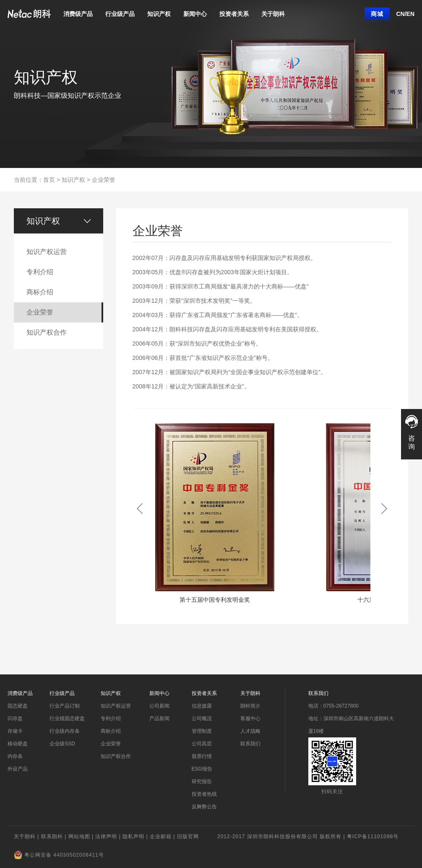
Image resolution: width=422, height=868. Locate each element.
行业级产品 (120, 14)
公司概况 (202, 719)
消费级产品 (78, 14)
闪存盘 (15, 719)
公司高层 (202, 744)
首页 (49, 180)
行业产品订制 (65, 706)
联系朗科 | (55, 837)
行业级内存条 (65, 731)
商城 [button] (377, 14)
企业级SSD (62, 744)
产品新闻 (159, 719)
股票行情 (202, 756)
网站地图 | (82, 837)
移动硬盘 (18, 744)
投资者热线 (204, 794)
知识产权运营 (116, 706)
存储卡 (15, 731)
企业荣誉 (104, 180)
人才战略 (250, 731)
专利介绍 (111, 719)
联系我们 (250, 744)
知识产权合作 (116, 756)
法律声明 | (109, 837)
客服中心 (250, 719)
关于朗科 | (27, 837)
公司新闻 (159, 706)
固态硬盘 (18, 706)
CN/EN (405, 14)
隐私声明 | (136, 837)
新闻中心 (195, 14)
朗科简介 (250, 706)
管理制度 (202, 731)
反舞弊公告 (204, 807)
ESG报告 (202, 769)
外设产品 (18, 769)
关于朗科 (273, 14)
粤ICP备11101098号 (373, 837)
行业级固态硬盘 (67, 719)
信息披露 (202, 706)
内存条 (15, 756)
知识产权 (159, 14)
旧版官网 (188, 837)
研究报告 (202, 781)
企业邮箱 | (163, 837)
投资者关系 (234, 14)
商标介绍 (111, 731)
